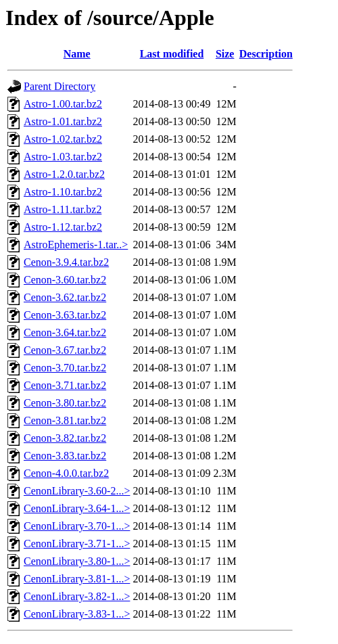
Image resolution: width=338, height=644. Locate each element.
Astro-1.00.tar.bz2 (63, 104)
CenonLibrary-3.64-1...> (77, 508)
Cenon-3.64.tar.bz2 (65, 332)
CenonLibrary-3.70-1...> (77, 526)
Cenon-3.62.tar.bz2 (65, 297)
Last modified (172, 54)
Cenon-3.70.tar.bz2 (65, 368)
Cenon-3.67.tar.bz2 (65, 350)
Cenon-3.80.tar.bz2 (65, 403)
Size (225, 54)
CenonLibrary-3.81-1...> (77, 579)
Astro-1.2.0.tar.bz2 (64, 174)
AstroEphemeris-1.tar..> (76, 245)
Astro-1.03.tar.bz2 (63, 157)
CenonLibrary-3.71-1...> (77, 544)
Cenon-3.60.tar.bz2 (65, 280)
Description (266, 54)
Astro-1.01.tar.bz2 (63, 121)
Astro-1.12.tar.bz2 (63, 227)
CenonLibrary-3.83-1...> (77, 614)
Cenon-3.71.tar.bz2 (65, 385)
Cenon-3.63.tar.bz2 (65, 315)
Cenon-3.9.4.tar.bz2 (66, 262)
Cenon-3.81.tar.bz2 (65, 420)
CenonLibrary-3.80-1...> (77, 561)
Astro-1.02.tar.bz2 (63, 139)
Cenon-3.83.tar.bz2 (65, 456)
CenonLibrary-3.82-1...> (77, 596)
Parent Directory (59, 86)
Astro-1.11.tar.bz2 (63, 209)
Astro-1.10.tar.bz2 (63, 192)
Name (77, 54)
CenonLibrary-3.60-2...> (77, 491)
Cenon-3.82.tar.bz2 (65, 438)
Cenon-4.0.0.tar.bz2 (66, 473)
